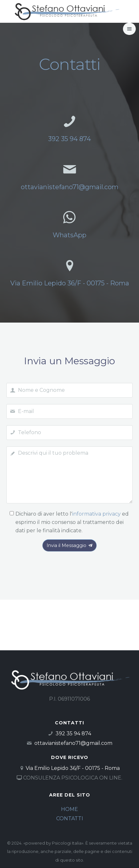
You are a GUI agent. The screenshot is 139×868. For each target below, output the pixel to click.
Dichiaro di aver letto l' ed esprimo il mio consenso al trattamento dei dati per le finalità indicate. (72, 522)
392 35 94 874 (69, 139)
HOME (69, 809)
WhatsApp (69, 235)
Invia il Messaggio (69, 545)
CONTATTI (70, 818)
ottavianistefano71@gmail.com (70, 187)
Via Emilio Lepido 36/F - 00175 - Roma (70, 283)
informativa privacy (96, 514)
